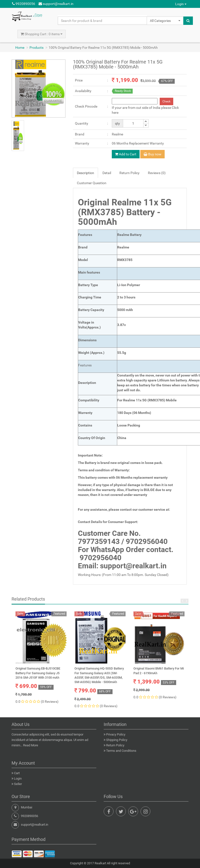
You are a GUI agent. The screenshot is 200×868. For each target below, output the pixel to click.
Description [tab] (86, 173)
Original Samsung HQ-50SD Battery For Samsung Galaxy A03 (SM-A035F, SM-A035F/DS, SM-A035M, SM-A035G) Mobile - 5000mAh (99, 675)
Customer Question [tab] (92, 183)
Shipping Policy (117, 740)
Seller (18, 784)
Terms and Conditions (121, 751)
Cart (17, 773)
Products (36, 48)
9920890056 (24, 4)
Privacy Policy (116, 734)
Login (181, 4)
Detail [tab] (107, 173)
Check (166, 101)
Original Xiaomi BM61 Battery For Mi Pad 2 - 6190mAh (159, 671)
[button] (165, 21)
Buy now (152, 154)
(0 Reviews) (50, 702)
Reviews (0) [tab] (157, 173)
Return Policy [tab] (129, 173)
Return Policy (115, 745)
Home (20, 48)
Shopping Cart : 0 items (42, 34)
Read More (31, 745)
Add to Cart (126, 154)
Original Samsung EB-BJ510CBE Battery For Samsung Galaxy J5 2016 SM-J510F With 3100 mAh (38, 673)
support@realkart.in (56, 4)
